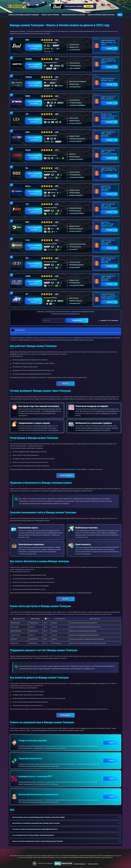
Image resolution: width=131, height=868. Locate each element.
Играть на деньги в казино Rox (34, 175)
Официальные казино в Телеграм (73, 15)
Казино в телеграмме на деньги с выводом (24, 15)
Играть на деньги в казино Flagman (34, 84)
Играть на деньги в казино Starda (34, 157)
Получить (88, 6)
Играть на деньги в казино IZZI (34, 265)
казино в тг (85, 728)
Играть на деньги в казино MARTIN (34, 66)
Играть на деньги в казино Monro (34, 193)
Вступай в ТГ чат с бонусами (108, 321)
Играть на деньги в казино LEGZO (34, 283)
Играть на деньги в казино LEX (34, 121)
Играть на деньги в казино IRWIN (34, 103)
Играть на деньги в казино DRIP (34, 229)
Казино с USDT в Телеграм (50, 15)
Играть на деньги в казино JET (34, 301)
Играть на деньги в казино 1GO (34, 211)
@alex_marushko (92, 864)
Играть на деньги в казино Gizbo (34, 139)
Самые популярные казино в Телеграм (101, 15)
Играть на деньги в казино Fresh (34, 247)
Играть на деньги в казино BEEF (34, 47)
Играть (111, 743)
